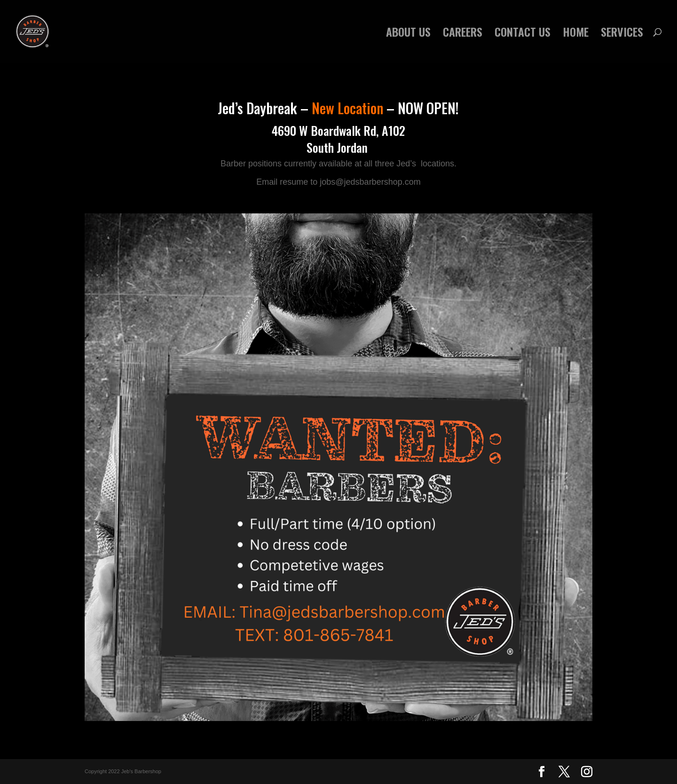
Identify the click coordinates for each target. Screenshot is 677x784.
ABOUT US (408, 34)
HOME (576, 34)
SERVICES (622, 34)
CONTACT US (523, 34)
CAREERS (463, 34)
